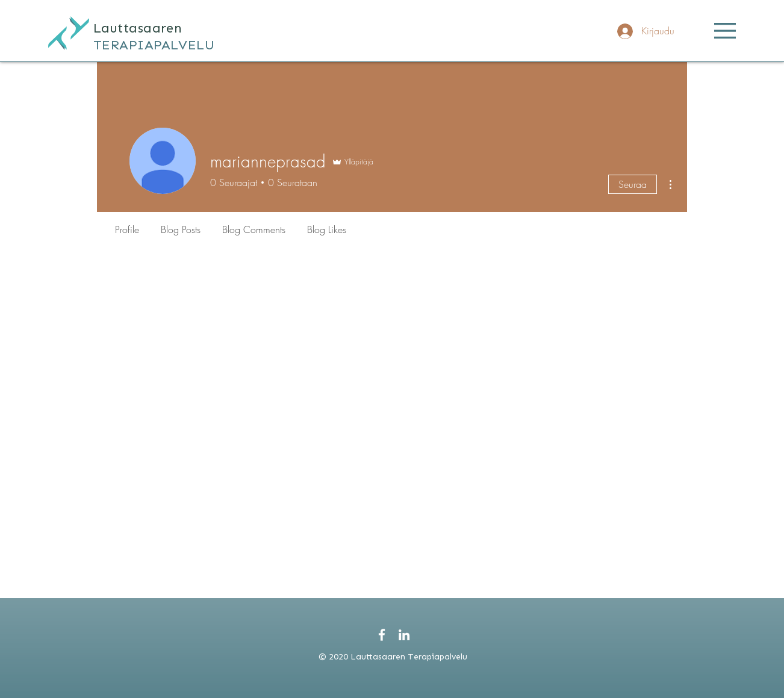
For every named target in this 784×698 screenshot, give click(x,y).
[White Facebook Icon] (382, 635)
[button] (725, 31)
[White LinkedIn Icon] (404, 635)
